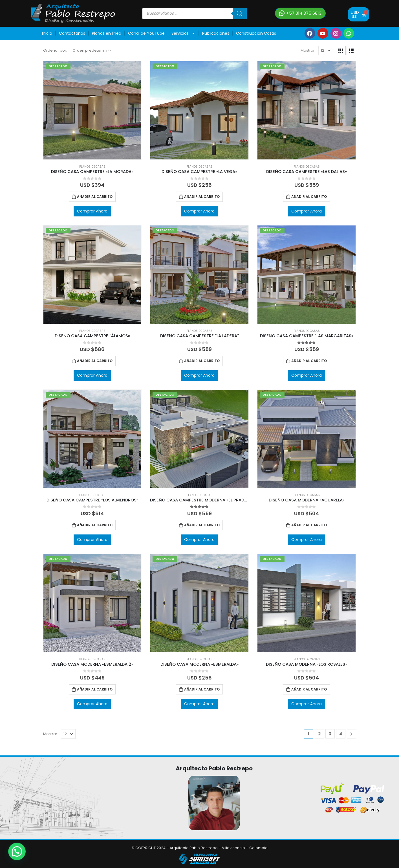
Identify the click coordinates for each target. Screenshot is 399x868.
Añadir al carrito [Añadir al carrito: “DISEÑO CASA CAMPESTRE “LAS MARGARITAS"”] (309, 361)
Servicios (183, 33)
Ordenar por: (55, 50)
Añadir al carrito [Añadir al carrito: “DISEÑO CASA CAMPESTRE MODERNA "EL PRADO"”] (202, 525)
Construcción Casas (256, 33)
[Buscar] (240, 14)
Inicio (47, 33)
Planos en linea (107, 33)
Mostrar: (308, 50)
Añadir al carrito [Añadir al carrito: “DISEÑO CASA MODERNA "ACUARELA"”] (309, 525)
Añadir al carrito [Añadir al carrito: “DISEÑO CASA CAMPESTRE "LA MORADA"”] (95, 197)
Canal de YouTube (146, 33)
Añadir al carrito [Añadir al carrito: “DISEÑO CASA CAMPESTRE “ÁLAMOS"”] (95, 361)
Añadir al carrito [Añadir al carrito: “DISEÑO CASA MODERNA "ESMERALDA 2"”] (95, 689)
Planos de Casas (92, 167)
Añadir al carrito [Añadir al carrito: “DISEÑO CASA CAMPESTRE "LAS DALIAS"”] (309, 197)
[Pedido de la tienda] (92, 51)
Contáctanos (72, 33)
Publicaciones (216, 33)
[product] (92, 110)
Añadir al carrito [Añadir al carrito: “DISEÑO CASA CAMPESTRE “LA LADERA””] (202, 361)
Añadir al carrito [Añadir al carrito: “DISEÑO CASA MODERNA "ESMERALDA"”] (202, 689)
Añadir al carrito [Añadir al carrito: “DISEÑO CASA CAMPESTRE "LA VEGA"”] (202, 197)
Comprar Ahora (92, 211)
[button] (300, 13)
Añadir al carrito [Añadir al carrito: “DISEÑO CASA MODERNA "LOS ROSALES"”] (309, 689)
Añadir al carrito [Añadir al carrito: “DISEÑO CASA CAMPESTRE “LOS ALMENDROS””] (95, 525)
